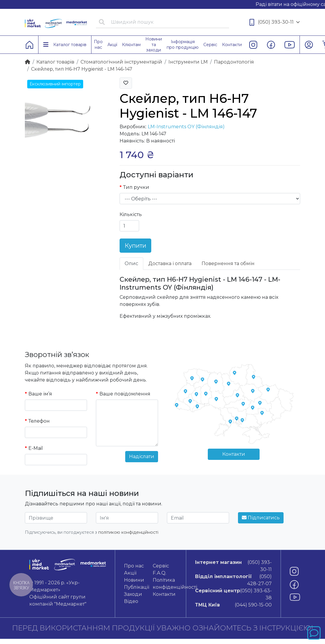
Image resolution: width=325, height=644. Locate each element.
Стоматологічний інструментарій (121, 62)
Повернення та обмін (228, 263)
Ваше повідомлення (125, 394)
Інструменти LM (188, 62)
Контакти (234, 454)
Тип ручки (136, 187)
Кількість (131, 214)
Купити (135, 246)
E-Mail (36, 448)
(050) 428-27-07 (233, 580)
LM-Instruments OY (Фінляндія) (186, 127)
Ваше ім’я (40, 394)
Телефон (39, 421)
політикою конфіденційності (128, 532)
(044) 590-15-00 (233, 605)
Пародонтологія (234, 62)
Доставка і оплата (170, 263)
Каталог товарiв (55, 62)
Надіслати (142, 456)
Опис (131, 263)
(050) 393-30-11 (275, 22)
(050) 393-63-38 (233, 594)
